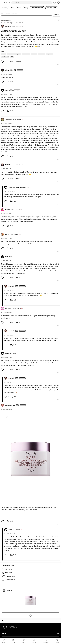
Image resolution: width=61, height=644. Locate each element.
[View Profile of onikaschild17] (10, 70)
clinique (4, 54)
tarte (12, 57)
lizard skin (34, 54)
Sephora (6, 3)
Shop (14, 642)
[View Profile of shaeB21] (9, 234)
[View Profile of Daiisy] (9, 90)
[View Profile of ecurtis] (11, 530)
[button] (3, 62)
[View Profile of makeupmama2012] (16, 187)
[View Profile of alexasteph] (10, 309)
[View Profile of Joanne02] (10, 165)
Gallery (26, 8)
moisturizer (42, 54)
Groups (19, 8)
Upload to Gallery (52, 8)
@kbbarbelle (5, 316)
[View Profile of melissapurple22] (12, 405)
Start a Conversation (37, 8)
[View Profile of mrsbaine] (10, 210)
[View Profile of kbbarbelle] (10, 26)
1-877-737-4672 (10, 626)
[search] (32, 3)
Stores (57, 642)
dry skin (18, 54)
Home (4, 642)
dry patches (11, 54)
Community (46, 642)
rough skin (49, 54)
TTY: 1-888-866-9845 (11, 628)
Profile (13, 8)
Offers (24, 642)
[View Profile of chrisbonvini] (11, 119)
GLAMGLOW (26, 54)
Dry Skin (8, 20)
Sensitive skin (5, 57)
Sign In (34, 641)
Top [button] (3, 620)
